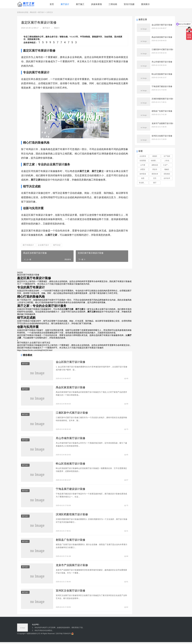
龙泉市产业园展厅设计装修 (72, 567)
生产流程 (167, 156)
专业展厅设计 (144, 183)
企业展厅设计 (43, 245)
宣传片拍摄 (129, 4)
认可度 (143, 165)
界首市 (155, 169)
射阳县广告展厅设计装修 (71, 541)
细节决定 (57, 245)
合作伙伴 (167, 178)
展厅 (155, 183)
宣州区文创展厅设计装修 (71, 592)
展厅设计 (65, 4)
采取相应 (167, 174)
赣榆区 (167, 169)
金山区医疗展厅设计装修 (71, 362)
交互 (155, 178)
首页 (52, 4)
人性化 (167, 161)
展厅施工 (80, 4)
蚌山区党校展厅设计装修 (71, 464)
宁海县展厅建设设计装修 (71, 490)
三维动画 (113, 4)
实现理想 (143, 161)
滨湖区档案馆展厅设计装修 (72, 516)
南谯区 (155, 156)
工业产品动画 (168, 165)
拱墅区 (143, 169)
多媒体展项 (96, 4)
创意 (143, 178)
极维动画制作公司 (34, 635)
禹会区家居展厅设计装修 (71, 388)
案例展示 (145, 4)
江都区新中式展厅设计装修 (72, 413)
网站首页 (33, 12)
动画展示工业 (156, 161)
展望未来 (155, 174)
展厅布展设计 (28, 245)
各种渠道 (143, 174)
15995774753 (58, 42)
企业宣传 (143, 156)
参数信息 (155, 165)
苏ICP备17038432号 (63, 635)
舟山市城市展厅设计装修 (71, 439)
